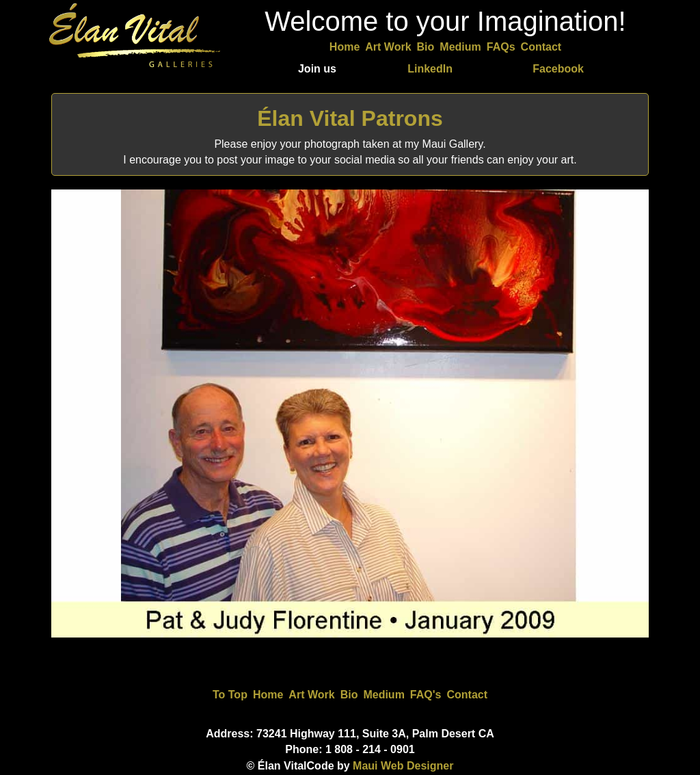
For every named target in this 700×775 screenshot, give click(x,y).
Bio (426, 47)
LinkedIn (430, 69)
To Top (230, 695)
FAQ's (426, 695)
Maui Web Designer (403, 766)
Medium (460, 47)
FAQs (501, 47)
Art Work (388, 47)
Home (345, 47)
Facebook (558, 69)
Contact (541, 47)
